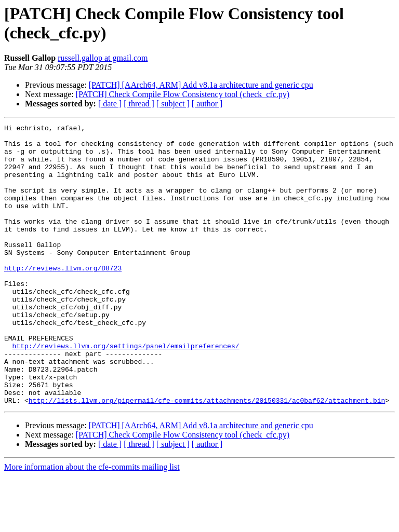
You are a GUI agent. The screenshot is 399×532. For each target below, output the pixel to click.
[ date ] (110, 104)
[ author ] (207, 104)
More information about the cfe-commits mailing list (92, 523)
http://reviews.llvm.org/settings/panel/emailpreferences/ (126, 391)
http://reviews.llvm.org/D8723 (63, 297)
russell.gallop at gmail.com (103, 58)
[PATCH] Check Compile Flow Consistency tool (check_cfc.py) (183, 94)
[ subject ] (173, 104)
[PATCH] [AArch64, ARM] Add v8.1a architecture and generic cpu (201, 85)
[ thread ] (139, 104)
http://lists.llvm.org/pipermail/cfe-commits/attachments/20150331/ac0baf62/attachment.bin (207, 456)
